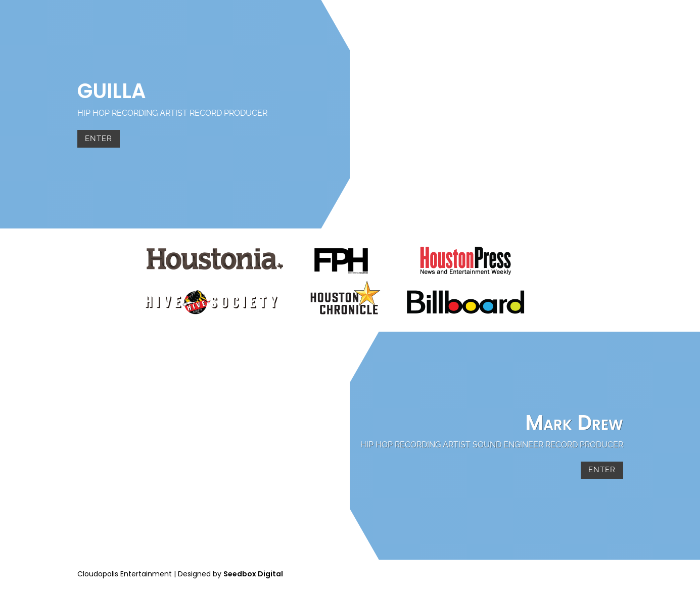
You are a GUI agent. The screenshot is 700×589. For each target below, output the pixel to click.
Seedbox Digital (253, 574)
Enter (99, 139)
